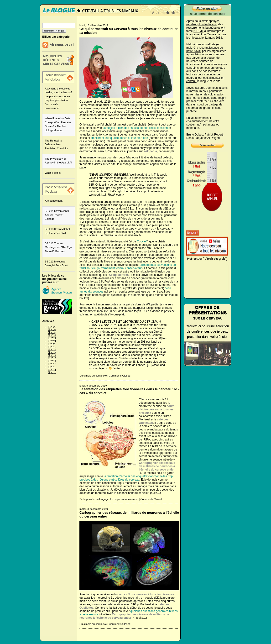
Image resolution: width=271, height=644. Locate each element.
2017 (53, 353)
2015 (53, 358)
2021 (53, 341)
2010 (53, 373)
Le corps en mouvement (124, 499)
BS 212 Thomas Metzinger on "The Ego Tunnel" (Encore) (58, 247)
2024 (53, 333)
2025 (53, 330)
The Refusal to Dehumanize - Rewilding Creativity (56, 144)
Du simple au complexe (93, 376)
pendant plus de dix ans (201, 24)
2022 (53, 338)
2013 (53, 364)
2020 (53, 344)
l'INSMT (198, 31)
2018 (53, 350)
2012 (53, 367)
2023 (53, 335)
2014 (53, 361)
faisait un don (119, 362)
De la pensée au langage (94, 499)
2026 (53, 327)
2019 (53, 347)
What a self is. (53, 173)
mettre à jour (194, 78)
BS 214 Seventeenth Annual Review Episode (57, 215)
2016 (53, 356)
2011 (53, 370)
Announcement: (54, 201)
